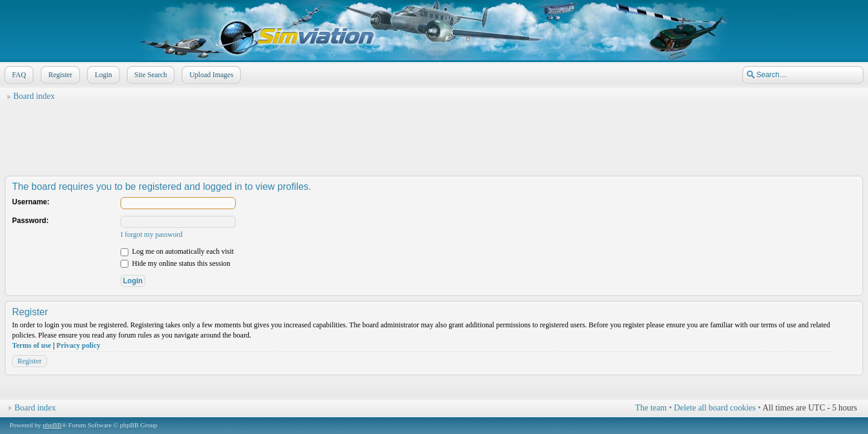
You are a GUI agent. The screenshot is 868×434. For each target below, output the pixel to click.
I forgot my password (152, 234)
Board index (34, 96)
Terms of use (32, 345)
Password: (30, 221)
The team (651, 408)
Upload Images (210, 75)
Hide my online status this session (175, 263)
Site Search (149, 75)
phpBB (52, 425)
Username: (31, 202)
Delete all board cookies (715, 408)
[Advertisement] (434, 133)
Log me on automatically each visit (177, 251)
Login (102, 75)
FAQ (18, 75)
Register (59, 75)
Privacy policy (79, 345)
